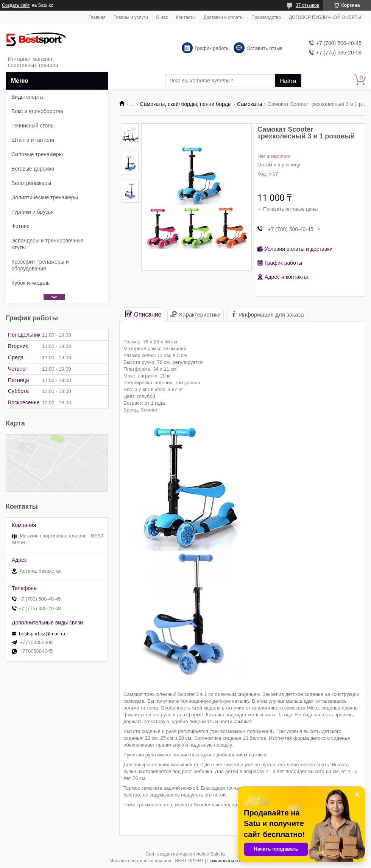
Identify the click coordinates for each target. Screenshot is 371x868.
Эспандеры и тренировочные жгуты (47, 244)
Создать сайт (16, 5)
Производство (266, 17)
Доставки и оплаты (224, 17)
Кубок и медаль (30, 283)
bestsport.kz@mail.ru (42, 634)
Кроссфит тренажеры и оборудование (40, 265)
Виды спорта (27, 97)
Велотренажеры (31, 183)
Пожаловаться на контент (235, 861)
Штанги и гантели (33, 140)
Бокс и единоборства (37, 111)
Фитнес (20, 226)
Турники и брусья (33, 212)
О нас (162, 17)
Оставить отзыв (264, 48)
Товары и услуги (131, 17)
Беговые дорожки (33, 169)
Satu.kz (218, 854)
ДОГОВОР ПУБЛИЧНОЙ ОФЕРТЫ (325, 17)
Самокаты (249, 104)
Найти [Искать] (288, 81)
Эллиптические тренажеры (45, 197)
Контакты (186, 17)
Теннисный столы (33, 126)
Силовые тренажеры (37, 154)
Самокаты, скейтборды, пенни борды (186, 104)
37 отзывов (307, 5)
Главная (97, 17)
